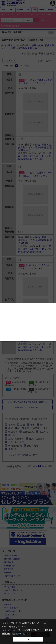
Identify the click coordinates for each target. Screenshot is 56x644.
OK (28, 639)
